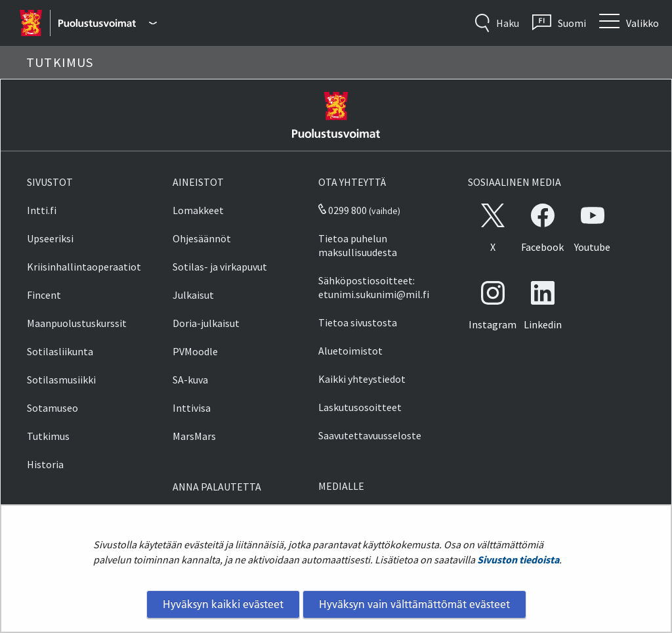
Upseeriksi (50, 238)
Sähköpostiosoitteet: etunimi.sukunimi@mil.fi (374, 287)
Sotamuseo (52, 408)
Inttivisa (192, 408)
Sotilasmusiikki (61, 380)
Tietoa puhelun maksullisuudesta (358, 245)
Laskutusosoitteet (360, 407)
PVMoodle (195, 351)
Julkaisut (193, 295)
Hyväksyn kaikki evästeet (223, 604)
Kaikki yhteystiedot (362, 379)
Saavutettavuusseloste (370, 435)
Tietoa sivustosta (358, 322)
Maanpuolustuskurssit (77, 323)
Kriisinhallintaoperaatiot (84, 267)
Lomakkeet (198, 210)
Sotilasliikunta (60, 351)
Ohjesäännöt (202, 238)
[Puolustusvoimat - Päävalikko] (107, 23)
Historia (45, 464)
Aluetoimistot (350, 351)
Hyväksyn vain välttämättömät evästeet (414, 604)
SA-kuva (190, 380)
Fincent (44, 295)
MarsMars (194, 436)
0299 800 (343, 210)
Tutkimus (48, 436)
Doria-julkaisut (206, 323)
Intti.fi (42, 210)
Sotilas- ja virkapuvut (220, 267)
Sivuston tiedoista (518, 559)
